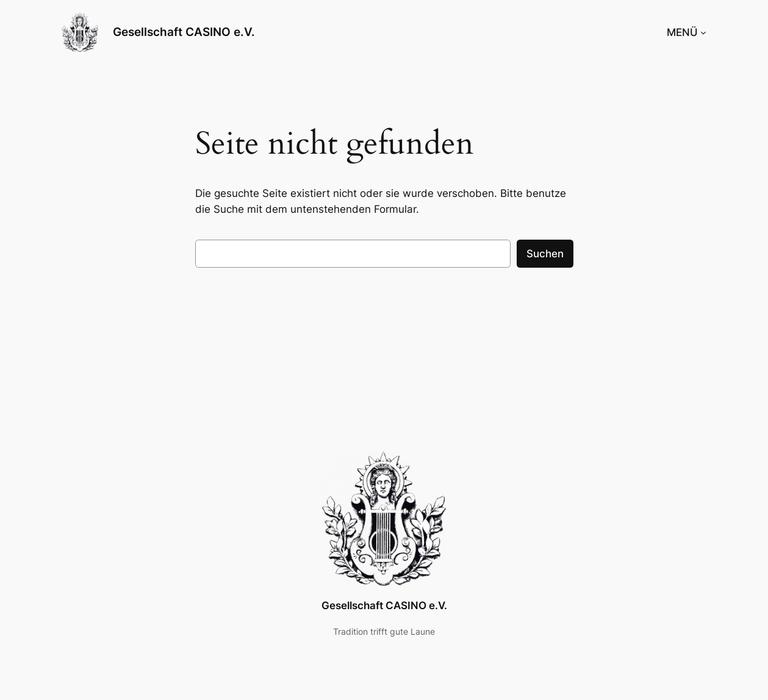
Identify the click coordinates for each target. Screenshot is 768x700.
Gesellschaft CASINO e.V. (184, 32)
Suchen (545, 254)
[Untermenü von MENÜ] (703, 32)
